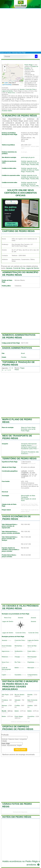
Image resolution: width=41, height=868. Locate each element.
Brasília (30, 695)
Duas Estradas (7, 646)
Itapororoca (6, 651)
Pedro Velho (31, 651)
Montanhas (18, 646)
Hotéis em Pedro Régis (17, 817)
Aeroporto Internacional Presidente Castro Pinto (29, 448)
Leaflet (5, 83)
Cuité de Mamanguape (6, 668)
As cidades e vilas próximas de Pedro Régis (20, 607)
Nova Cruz (11, 93)
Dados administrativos (17, 348)
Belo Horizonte (32, 700)
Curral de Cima (30, 89)
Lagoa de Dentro (7, 91)
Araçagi (17, 657)
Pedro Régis (29, 65)
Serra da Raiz (32, 646)
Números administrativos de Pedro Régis (19, 336)
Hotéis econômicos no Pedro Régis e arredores (21, 863)
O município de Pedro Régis (20, 116)
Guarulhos (31, 716)
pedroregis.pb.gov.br (28, 157)
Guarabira (18, 675)
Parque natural (6, 510)
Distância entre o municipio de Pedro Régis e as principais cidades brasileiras (20, 685)
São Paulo (5, 695)
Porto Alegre (19, 716)
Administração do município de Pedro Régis (20, 274)
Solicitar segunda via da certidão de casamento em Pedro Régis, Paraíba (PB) (30, 177)
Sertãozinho (19, 651)
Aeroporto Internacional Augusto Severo (29, 445)
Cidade (4, 741)
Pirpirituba (31, 662)
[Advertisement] (20, 30)
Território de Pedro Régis (19, 458)
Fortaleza (5, 700)
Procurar (21, 750)
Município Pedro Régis (19, 53)
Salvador (18, 700)
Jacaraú (22, 89)
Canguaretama (32, 675)
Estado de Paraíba (5, 53)
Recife (4, 711)
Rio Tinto (18, 662)
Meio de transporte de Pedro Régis (17, 437)
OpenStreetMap (7, 85)
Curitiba (17, 706)
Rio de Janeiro (19, 695)
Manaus (4, 706)
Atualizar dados (7, 111)
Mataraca (5, 657)
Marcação (31, 668)
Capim (4, 675)
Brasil (23, 353)
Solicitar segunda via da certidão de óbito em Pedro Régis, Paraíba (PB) (30, 170)
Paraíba (24, 357)
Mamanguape (32, 657)
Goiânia (30, 706)
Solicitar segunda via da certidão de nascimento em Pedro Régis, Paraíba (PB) (30, 163)
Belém (17, 668)
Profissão (5, 735)
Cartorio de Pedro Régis (18, 231)
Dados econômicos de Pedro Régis (17, 518)
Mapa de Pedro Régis (28, 427)
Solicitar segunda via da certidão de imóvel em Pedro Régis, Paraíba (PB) (30, 184)
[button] (5, 67)
